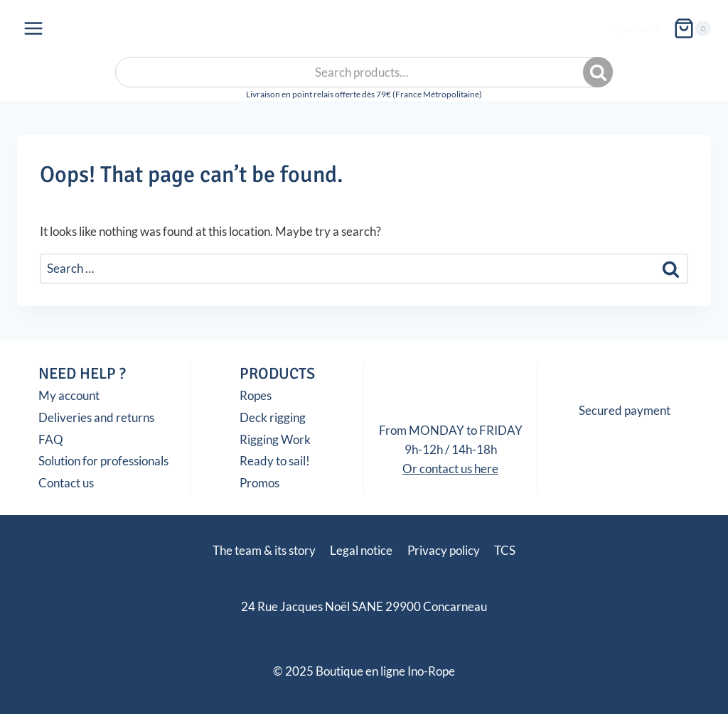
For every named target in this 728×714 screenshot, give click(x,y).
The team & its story (264, 550)
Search (599, 72)
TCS (505, 550)
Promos (259, 483)
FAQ (51, 439)
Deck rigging (273, 417)
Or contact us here (450, 469)
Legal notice (361, 550)
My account (635, 28)
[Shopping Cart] (692, 28)
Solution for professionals (103, 461)
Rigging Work (275, 439)
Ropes (256, 395)
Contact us (66, 483)
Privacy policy (444, 550)
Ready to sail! (275, 461)
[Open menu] (34, 28)
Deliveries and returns (96, 417)
